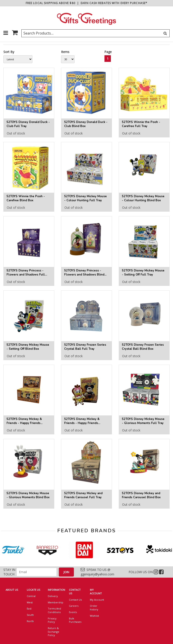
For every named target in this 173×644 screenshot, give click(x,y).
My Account (97, 600)
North (30, 621)
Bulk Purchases (75, 620)
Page (108, 52)
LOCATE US (33, 590)
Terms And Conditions (54, 610)
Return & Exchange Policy (53, 632)
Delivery (53, 596)
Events (73, 612)
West (30, 602)
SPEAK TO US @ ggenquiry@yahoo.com (97, 572)
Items (65, 52)
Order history (94, 608)
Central (31, 596)
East (29, 608)
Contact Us (75, 600)
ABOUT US (12, 590)
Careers (74, 606)
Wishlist (94, 616)
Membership (55, 602)
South (30, 615)
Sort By (9, 52)
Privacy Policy (52, 620)
